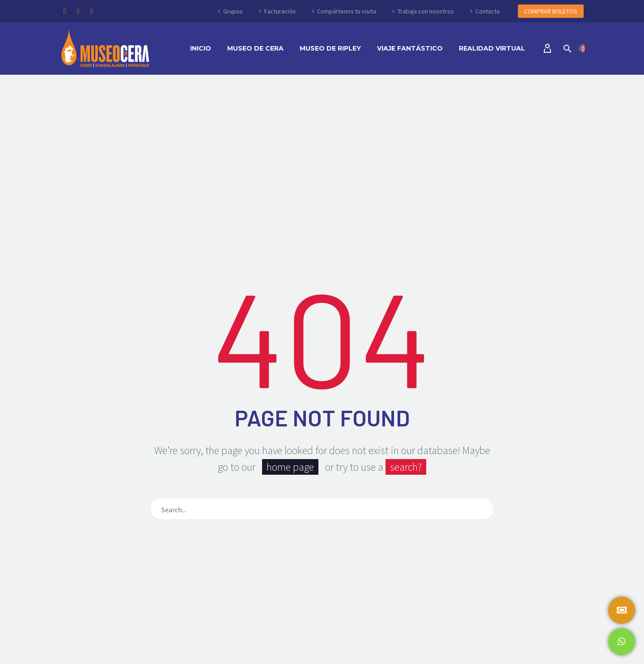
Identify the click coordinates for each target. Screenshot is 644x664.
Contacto (488, 11)
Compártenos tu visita (347, 11)
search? (406, 467)
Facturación (280, 11)
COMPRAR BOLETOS (551, 11)
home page (290, 467)
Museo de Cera (255, 48)
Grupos (233, 11)
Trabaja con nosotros (426, 11)
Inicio (201, 48)
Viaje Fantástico (410, 48)
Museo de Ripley (330, 48)
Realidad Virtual (492, 48)
